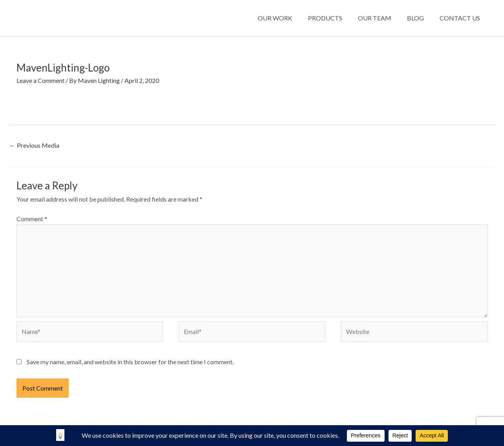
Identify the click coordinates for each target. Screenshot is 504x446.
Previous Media (34, 145)
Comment (32, 219)
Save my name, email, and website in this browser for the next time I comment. (130, 362)
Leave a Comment (40, 80)
